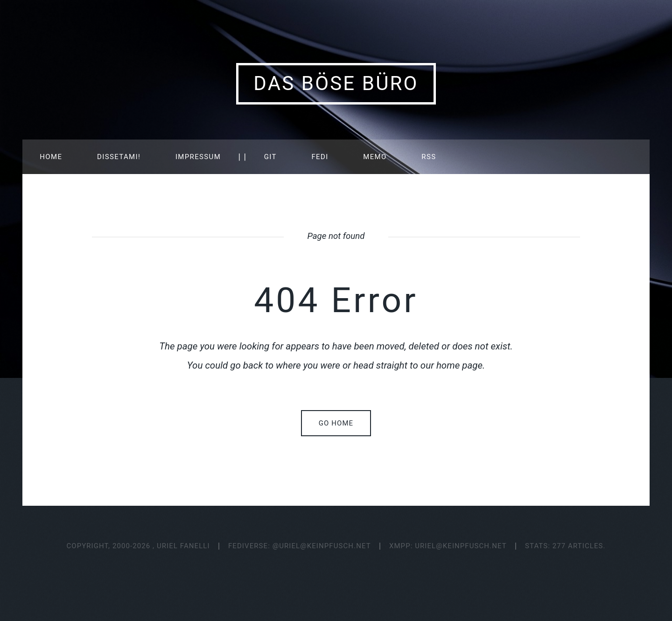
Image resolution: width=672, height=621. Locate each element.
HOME (51, 157)
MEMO (375, 157)
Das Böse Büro (336, 83)
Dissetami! (119, 157)
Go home (336, 423)
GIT (270, 157)
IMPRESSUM (198, 157)
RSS (429, 157)
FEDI (320, 157)
